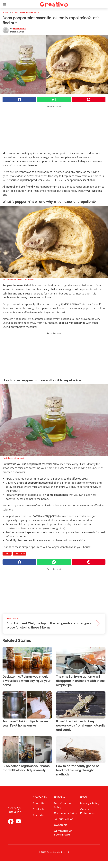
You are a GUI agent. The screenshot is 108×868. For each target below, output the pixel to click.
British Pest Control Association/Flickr (18, 279)
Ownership (61, 825)
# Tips (7, 553)
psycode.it (39, 815)
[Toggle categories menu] (5, 4)
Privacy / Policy (90, 803)
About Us (38, 803)
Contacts (39, 809)
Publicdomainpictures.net (13, 458)
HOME (5, 12)
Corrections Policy (65, 813)
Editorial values (64, 819)
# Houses (19, 553)
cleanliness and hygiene (26, 12)
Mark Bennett (20, 29)
